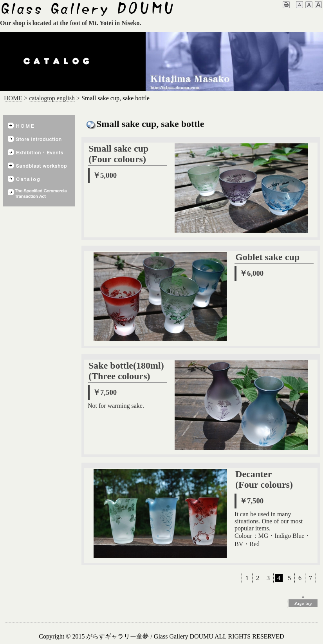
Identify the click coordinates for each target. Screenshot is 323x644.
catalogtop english (52, 98)
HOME (13, 98)
